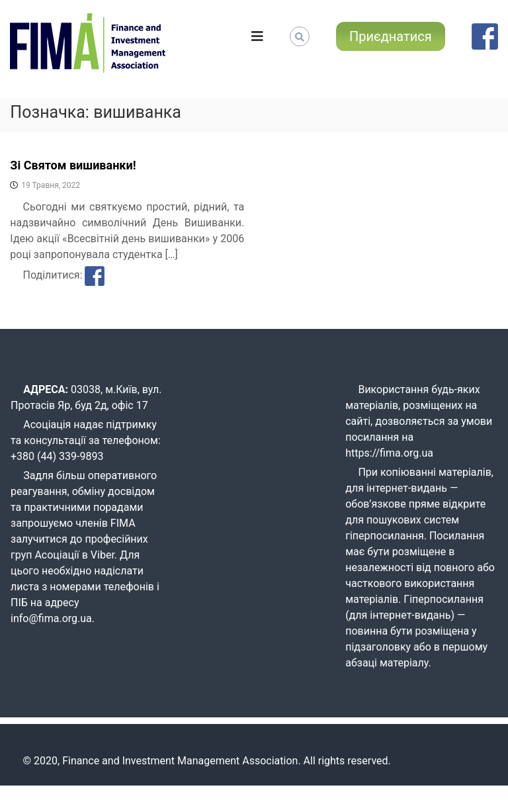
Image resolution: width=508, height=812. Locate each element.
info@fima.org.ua (51, 618)
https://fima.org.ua (389, 453)
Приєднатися (391, 36)
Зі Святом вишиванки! (73, 165)
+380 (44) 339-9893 (57, 456)
